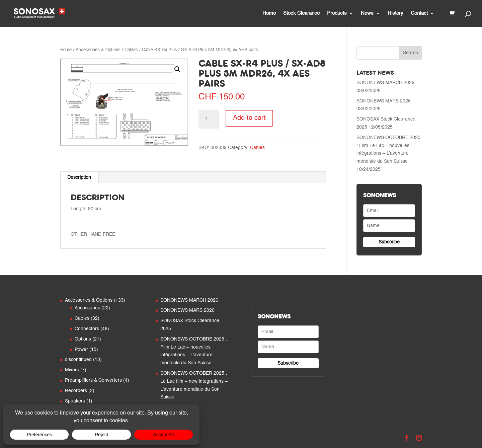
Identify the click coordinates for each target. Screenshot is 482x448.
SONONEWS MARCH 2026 (385, 83)
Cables (131, 50)
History (395, 13)
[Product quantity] (209, 119)
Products (337, 13)
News (367, 13)
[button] (177, 69)
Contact (419, 13)
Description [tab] (79, 177)
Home (269, 13)
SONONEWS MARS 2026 (384, 101)
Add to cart (249, 118)
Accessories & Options (98, 50)
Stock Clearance (301, 13)
